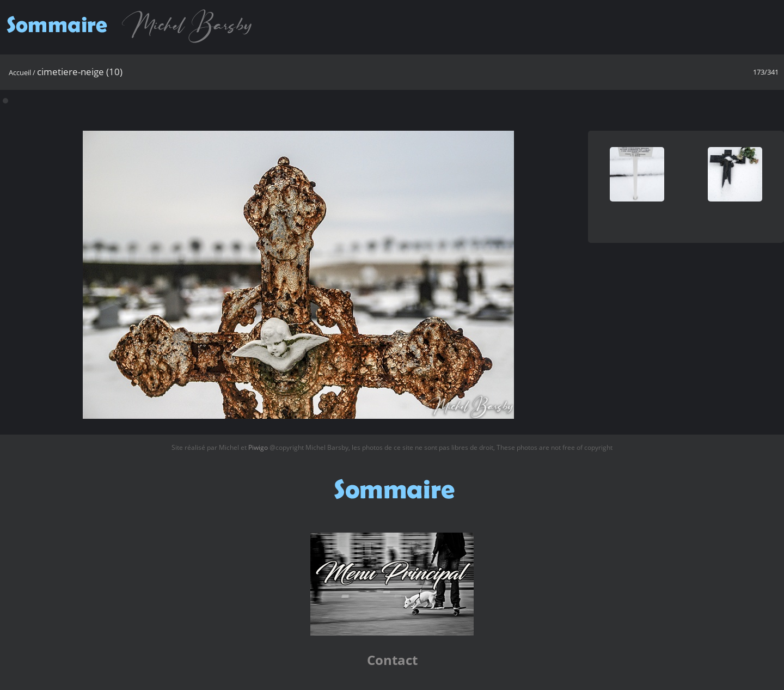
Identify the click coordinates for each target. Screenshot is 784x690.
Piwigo (258, 447)
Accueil (20, 72)
